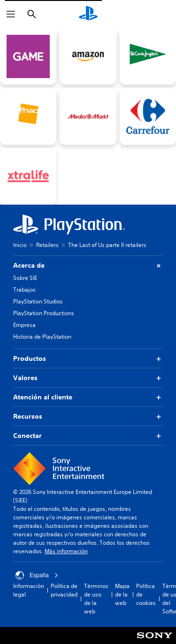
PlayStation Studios (38, 301)
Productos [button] (88, 359)
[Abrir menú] (11, 14)
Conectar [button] (88, 436)
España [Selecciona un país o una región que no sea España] (37, 575)
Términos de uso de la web (96, 599)
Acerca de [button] (88, 266)
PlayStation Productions (44, 313)
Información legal (29, 590)
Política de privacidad (64, 590)
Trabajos (24, 290)
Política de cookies (146, 594)
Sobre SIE (25, 278)
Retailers (47, 245)
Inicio (20, 245)
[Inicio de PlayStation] (88, 14)
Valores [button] (88, 378)
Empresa (24, 325)
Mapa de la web (122, 594)
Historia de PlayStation (42, 337)
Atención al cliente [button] (88, 397)
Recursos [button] (88, 417)
